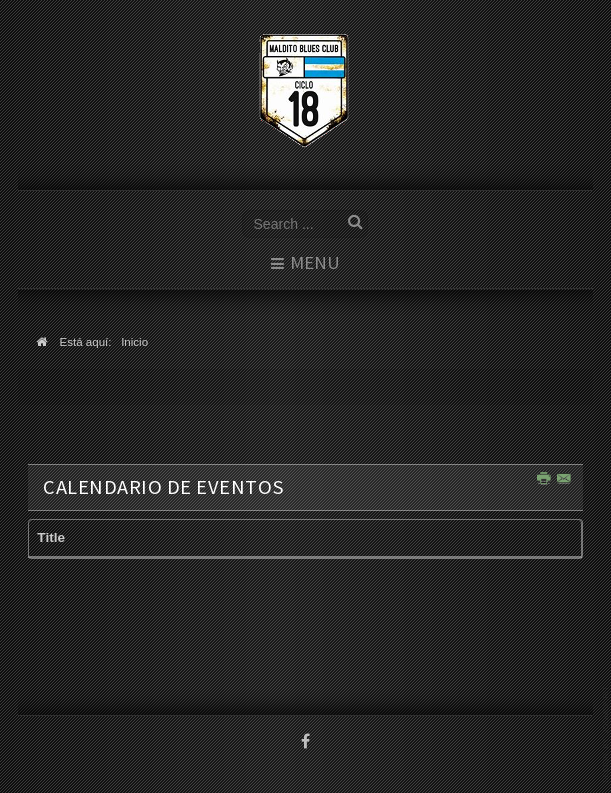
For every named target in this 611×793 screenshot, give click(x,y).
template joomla (607, 734)
